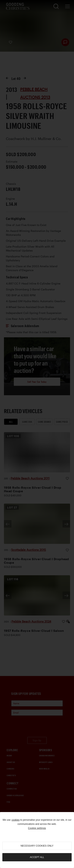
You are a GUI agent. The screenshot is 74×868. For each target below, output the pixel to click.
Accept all (37, 857)
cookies (15, 820)
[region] (37, 840)
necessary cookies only (37, 846)
